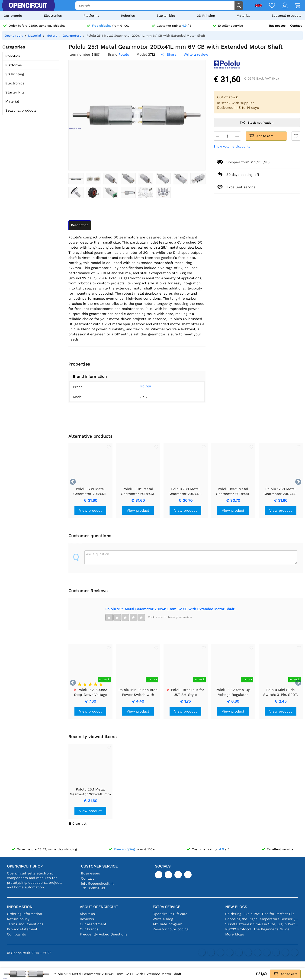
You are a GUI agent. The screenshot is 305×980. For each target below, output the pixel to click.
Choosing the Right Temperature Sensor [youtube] (262, 919)
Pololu (139, 386)
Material (243, 16)
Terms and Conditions (25, 924)
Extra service (166, 907)
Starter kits (166, 16)
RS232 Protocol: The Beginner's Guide (257, 929)
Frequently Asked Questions (104, 934)
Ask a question (98, 554)
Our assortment (93, 924)
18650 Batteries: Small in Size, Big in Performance (262, 924)
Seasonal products (286, 16)
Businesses (277, 26)
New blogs (236, 907)
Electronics (53, 16)
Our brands (13, 16)
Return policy (18, 919)
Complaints (16, 934)
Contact (296, 26)
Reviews (87, 919)
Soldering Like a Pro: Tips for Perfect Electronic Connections (262, 914)
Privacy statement (22, 929)
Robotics (128, 16)
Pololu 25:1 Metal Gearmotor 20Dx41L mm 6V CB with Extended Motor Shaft (170, 609)
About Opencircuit (99, 907)
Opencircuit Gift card (170, 914)
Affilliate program (167, 924)
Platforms (91, 16)
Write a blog (163, 919)
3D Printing (206, 16)
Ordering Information (24, 914)
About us (87, 914)
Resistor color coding (170, 929)
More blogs (235, 934)
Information (20, 907)
